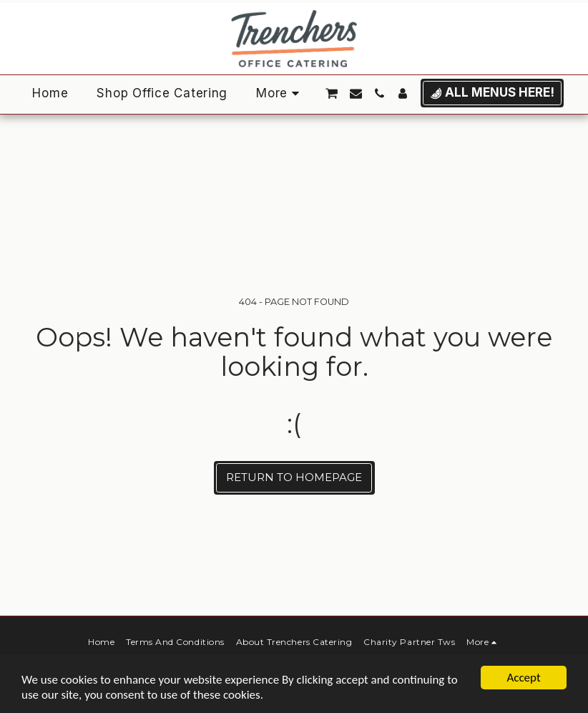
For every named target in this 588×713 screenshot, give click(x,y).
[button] (332, 93)
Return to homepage (294, 477)
